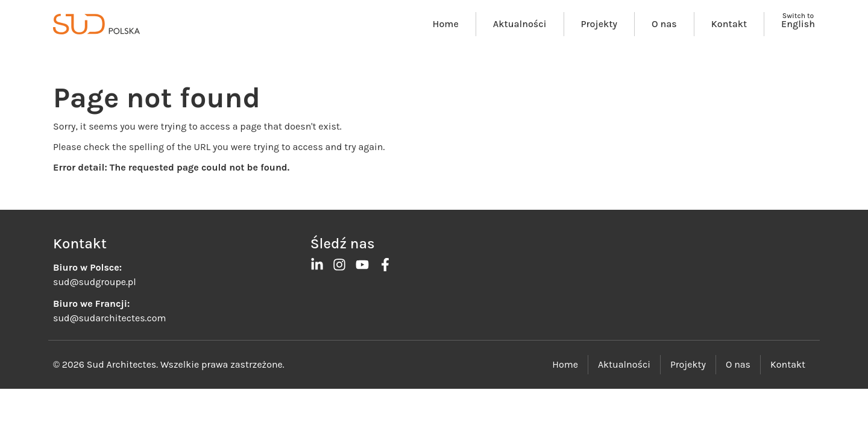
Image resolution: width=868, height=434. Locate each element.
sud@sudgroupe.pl (95, 282)
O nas (664, 24)
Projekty (599, 24)
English (798, 24)
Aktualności (520, 24)
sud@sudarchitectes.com (109, 318)
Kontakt (729, 24)
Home (446, 24)
